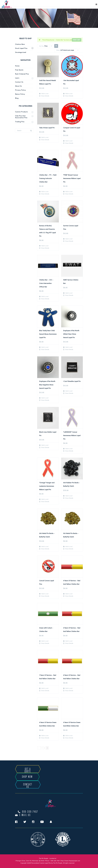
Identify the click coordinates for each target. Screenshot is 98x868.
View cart (77, 40)
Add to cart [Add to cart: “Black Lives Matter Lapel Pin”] (45, 445)
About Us (18, 86)
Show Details (45, 96)
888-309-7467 (30, 812)
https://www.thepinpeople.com (70, 861)
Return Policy (20, 94)
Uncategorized (21, 52)
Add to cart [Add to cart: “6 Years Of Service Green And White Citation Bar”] (45, 735)
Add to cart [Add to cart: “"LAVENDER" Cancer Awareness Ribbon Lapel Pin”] (69, 449)
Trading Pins (20, 122)
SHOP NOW (27, 777)
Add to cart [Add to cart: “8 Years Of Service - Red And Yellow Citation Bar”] (69, 688)
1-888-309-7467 (55, 861)
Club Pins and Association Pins (21, 117)
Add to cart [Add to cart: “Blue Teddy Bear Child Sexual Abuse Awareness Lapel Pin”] (45, 347)
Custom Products (21, 112)
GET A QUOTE (28, 770)
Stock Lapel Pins (21, 48)
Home (17, 66)
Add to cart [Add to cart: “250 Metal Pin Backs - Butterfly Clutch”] (45, 546)
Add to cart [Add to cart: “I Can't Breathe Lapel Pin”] (69, 391)
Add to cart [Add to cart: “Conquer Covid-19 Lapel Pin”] (69, 141)
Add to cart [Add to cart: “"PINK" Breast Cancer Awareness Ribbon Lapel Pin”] (69, 191)
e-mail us (25, 815)
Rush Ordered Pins (22, 74)
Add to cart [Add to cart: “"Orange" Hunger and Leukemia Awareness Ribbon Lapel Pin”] (45, 499)
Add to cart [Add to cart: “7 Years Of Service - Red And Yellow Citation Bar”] (45, 688)
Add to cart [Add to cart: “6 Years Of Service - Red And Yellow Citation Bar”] (69, 641)
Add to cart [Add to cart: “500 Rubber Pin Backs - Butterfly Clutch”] (69, 496)
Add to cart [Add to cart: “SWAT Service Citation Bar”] (69, 293)
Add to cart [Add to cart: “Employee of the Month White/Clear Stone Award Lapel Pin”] (69, 347)
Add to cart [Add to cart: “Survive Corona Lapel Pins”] (69, 239)
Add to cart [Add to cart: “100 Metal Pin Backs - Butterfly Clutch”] (69, 546)
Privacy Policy (20, 90)
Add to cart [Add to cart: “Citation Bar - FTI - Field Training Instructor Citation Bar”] (45, 191)
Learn (17, 78)
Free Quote (19, 70)
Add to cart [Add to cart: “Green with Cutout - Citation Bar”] (45, 641)
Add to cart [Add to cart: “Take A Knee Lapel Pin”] (45, 137)
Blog (17, 98)
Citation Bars (20, 44)
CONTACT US (28, 786)
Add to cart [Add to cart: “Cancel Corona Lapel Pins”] (45, 594)
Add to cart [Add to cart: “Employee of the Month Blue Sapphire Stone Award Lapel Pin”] (45, 398)
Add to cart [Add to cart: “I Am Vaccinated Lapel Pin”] (69, 94)
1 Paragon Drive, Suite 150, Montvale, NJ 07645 (30, 861)
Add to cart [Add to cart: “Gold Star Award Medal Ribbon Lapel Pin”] (45, 94)
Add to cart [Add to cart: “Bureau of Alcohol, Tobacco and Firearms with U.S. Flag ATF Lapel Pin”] (45, 246)
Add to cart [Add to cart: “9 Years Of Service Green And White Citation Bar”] (69, 735)
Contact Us (19, 82)
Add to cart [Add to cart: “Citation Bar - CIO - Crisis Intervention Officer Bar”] (45, 296)
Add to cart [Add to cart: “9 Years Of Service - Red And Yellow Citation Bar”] (69, 594)
